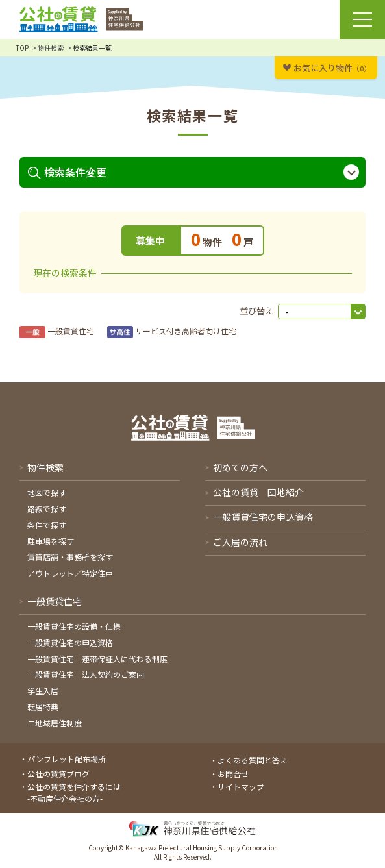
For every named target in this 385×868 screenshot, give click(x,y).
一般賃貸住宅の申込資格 (70, 642)
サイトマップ (241, 787)
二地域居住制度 (55, 723)
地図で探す (47, 492)
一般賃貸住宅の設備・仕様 (74, 626)
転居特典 (43, 707)
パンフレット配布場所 (67, 759)
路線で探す (47, 509)
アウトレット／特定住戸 (70, 573)
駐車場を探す (51, 541)
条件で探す (47, 525)
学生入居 (43, 690)
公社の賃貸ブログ (58, 774)
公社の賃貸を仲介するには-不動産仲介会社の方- (74, 792)
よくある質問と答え (253, 760)
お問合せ (233, 774)
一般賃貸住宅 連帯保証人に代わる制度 (97, 659)
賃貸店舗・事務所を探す (70, 557)
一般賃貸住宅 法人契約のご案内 (86, 674)
